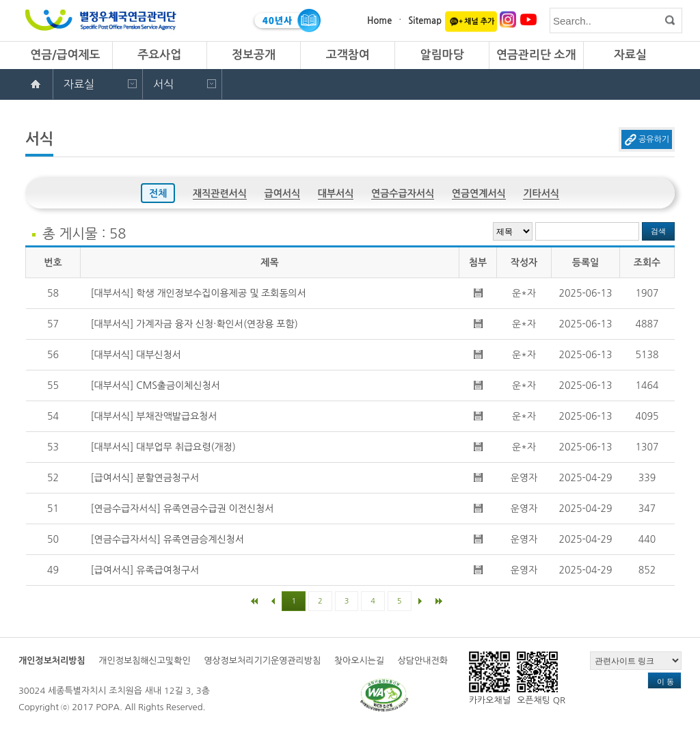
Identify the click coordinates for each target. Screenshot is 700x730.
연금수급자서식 (403, 193)
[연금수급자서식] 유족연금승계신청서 (168, 539)
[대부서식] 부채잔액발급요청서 (154, 416)
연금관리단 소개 (536, 55)
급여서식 (283, 193)
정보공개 (254, 55)
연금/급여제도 (65, 55)
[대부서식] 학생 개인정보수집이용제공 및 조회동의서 (199, 293)
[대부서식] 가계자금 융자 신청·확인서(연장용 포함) (194, 324)
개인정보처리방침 (52, 661)
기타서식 (541, 193)
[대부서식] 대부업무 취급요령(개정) (163, 447)
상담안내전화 (423, 661)
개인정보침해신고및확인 (144, 661)
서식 (163, 84)
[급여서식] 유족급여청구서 (145, 570)
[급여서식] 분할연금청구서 (145, 478)
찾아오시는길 (359, 661)
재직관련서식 (220, 193)
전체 (158, 193)
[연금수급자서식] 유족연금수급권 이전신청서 (183, 509)
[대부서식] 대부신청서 (136, 355)
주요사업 (159, 55)
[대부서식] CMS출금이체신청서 (156, 386)
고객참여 (348, 55)
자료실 (630, 55)
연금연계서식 (479, 193)
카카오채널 (490, 678)
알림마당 (442, 55)
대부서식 (336, 193)
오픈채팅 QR (541, 678)
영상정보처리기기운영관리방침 (262, 661)
